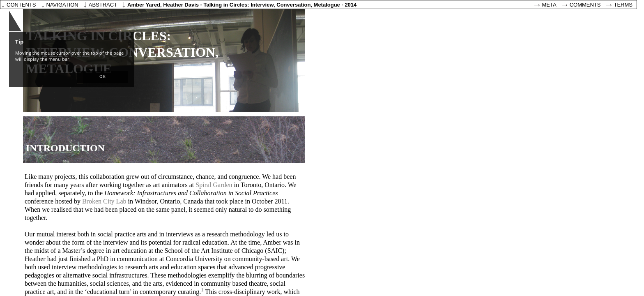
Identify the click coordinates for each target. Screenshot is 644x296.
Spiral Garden (214, 185)
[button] (103, 77)
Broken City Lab (104, 201)
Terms (623, 5)
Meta (549, 5)
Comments (585, 5)
